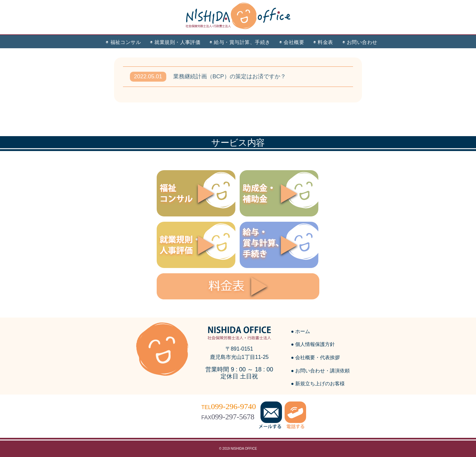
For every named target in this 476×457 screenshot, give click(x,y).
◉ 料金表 (323, 42)
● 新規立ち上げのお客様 (318, 383)
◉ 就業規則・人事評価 (175, 42)
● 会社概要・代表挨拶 (315, 357)
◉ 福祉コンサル (123, 42)
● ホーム (300, 331)
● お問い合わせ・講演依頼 (320, 371)
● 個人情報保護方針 (313, 344)
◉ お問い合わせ (360, 42)
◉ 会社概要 (292, 42)
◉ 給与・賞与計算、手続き (240, 42)
